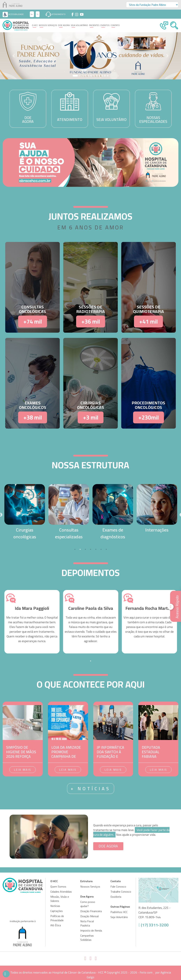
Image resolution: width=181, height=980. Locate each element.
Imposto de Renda (91, 930)
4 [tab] (91, 549)
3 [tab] (85, 549)
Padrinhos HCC (119, 912)
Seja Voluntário (79, 25)
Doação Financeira (91, 911)
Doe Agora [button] (64, 25)
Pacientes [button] (94, 25)
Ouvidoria (116, 897)
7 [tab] (106, 549)
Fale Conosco (118, 887)
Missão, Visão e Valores (60, 899)
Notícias (55, 906)
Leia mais (23, 770)
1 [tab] (75, 549)
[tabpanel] (25, 512)
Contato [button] (115, 25)
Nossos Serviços (48, 25)
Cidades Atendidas (61, 892)
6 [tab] (101, 549)
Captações (57, 911)
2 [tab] (80, 549)
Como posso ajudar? (88, 904)
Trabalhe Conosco (121, 892)
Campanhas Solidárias (87, 938)
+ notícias (91, 789)
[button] (14, 56)
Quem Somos (58, 887)
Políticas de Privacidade (57, 918)
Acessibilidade (13, 14)
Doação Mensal (89, 916)
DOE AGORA (108, 846)
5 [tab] (96, 549)
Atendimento (56, 14)
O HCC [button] (35, 25)
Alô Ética (56, 925)
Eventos (105, 25)
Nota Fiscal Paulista (87, 923)
